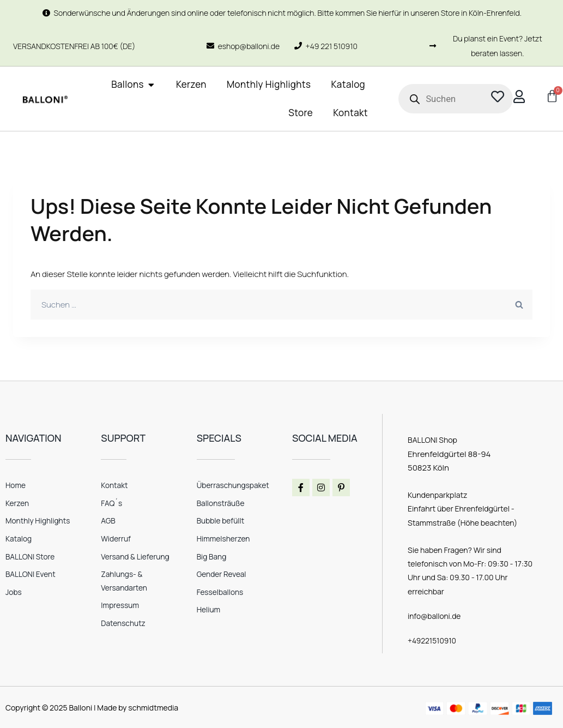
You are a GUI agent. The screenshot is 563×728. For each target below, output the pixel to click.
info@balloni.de (435, 616)
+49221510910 (432, 640)
